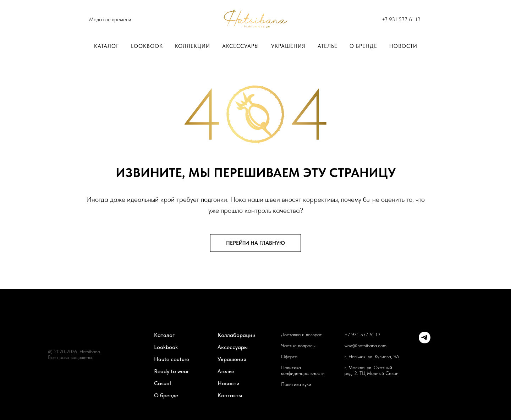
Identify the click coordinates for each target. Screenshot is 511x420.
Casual (163, 383)
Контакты (230, 395)
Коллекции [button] (193, 46)
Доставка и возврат (301, 335)
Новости (403, 46)
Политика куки (296, 384)
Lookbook (166, 347)
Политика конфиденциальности (303, 370)
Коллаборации (237, 335)
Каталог (106, 46)
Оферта (289, 357)
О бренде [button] (363, 46)
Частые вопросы (298, 346)
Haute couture (172, 359)
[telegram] (425, 341)
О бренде (166, 395)
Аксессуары (241, 46)
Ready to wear (171, 371)
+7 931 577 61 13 (401, 20)
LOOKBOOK (147, 46)
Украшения (288, 46)
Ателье (328, 46)
